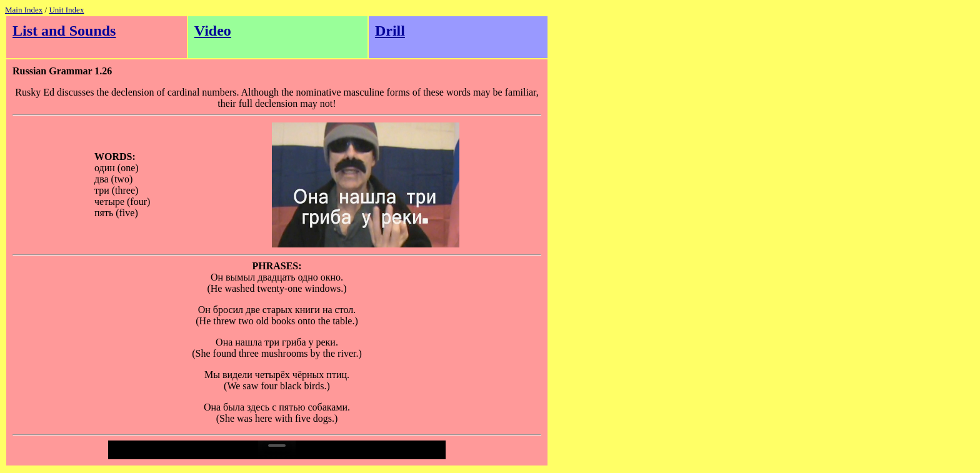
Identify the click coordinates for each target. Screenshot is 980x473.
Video (213, 31)
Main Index (24, 10)
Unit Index (66, 10)
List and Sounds (64, 31)
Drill (390, 31)
